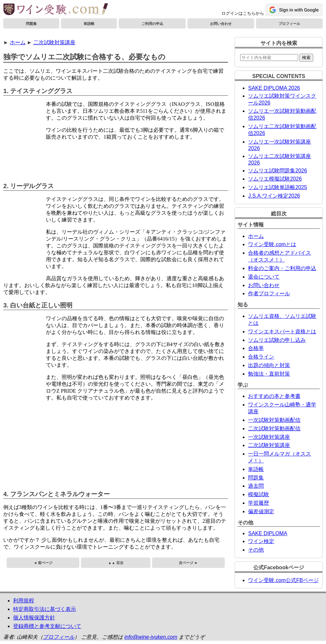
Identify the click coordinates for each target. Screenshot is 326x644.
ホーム (18, 42)
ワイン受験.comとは (272, 244)
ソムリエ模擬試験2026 (275, 179)
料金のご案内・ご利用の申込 (282, 268)
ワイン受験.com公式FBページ (283, 580)
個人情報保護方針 (34, 618)
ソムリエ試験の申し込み (277, 340)
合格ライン (261, 357)
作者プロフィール (269, 293)
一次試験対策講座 (269, 437)
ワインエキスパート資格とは (282, 332)
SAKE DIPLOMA (268, 533)
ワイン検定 (261, 541)
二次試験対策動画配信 (274, 429)
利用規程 (24, 601)
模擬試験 (259, 494)
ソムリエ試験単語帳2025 (278, 187)
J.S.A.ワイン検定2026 (274, 196)
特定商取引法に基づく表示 (45, 609)
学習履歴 (259, 503)
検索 (306, 58)
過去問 (256, 486)
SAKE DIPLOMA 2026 (274, 88)
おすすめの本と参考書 (274, 396)
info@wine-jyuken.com (151, 637)
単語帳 (89, 24)
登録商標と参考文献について (47, 626)
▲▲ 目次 (116, 563)
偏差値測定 (261, 511)
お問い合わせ (221, 24)
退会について (264, 277)
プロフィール (289, 24)
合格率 (256, 348)
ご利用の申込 (152, 24)
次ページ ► (188, 563)
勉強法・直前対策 (269, 374)
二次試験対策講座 (54, 42)
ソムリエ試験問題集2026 (278, 171)
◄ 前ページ (43, 563)
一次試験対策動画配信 (274, 420)
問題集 (31, 24)
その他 (256, 550)
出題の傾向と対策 (269, 365)
